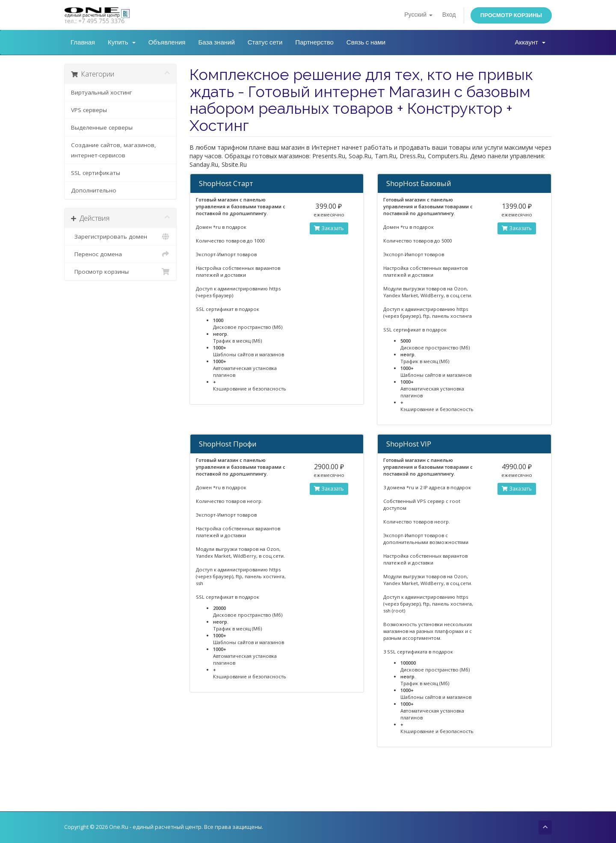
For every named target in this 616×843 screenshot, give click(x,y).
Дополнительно (94, 190)
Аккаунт (530, 42)
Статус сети (265, 42)
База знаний (216, 42)
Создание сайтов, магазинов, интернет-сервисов (114, 150)
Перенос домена (120, 254)
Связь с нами (366, 42)
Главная (83, 42)
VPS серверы (89, 110)
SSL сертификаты (96, 173)
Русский (418, 15)
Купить (122, 42)
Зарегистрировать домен (120, 237)
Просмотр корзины (511, 15)
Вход (449, 15)
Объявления (167, 42)
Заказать (329, 228)
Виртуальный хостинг (102, 92)
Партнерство (314, 42)
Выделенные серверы (102, 127)
